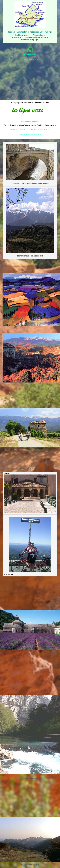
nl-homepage (30, 54)
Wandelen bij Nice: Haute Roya (41, 129)
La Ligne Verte (22, 35)
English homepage (30, 59)
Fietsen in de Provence (30, 122)
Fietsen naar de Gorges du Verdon (30, 134)
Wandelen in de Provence (36, 37)
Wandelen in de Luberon (17, 129)
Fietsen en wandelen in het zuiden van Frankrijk (30, 32)
